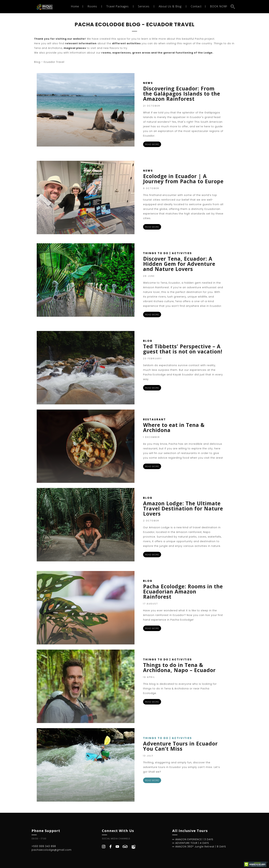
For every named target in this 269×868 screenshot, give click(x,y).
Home (75, 6)
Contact (196, 6)
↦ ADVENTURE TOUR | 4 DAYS (191, 843)
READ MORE (152, 144)
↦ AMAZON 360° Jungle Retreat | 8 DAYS (199, 847)
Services (144, 6)
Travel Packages (118, 6)
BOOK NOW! (219, 6)
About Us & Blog (170, 6)
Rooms (92, 6)
